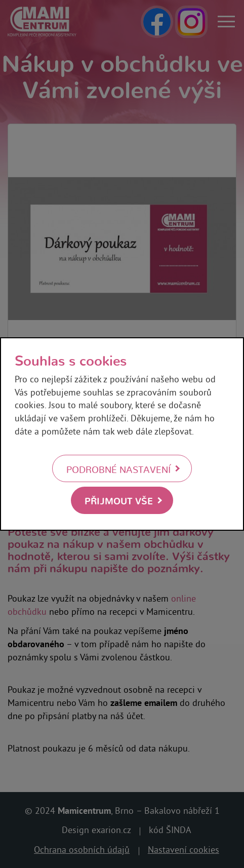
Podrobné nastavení (118, 469)
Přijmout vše (119, 500)
